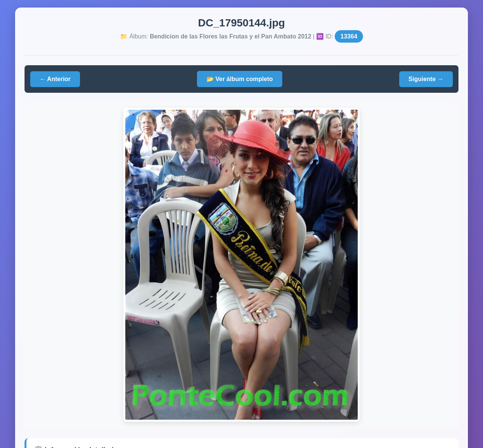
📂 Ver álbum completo (240, 79)
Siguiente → (426, 79)
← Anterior (55, 79)
